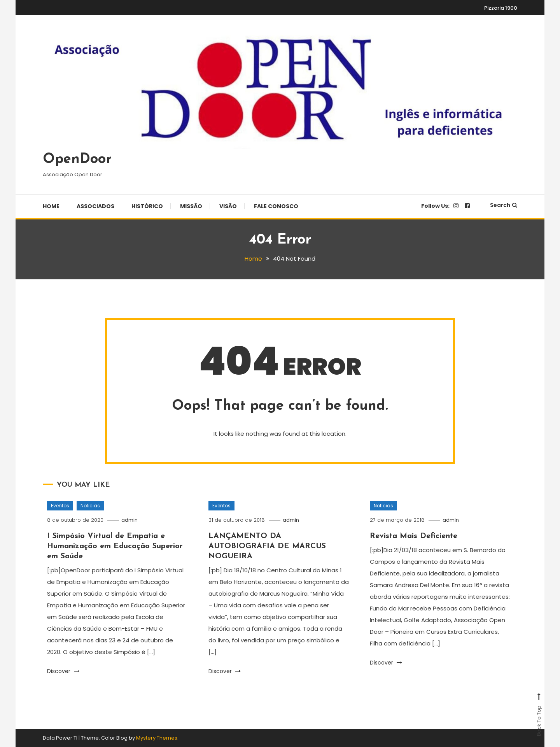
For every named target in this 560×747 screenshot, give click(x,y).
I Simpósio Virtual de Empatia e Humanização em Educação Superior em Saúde (115, 546)
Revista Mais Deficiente (414, 536)
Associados (95, 206)
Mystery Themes (157, 738)
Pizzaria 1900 (501, 8)
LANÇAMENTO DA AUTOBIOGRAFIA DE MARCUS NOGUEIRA (267, 546)
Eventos (60, 506)
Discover (63, 671)
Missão (191, 206)
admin (129, 520)
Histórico (147, 206)
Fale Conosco (276, 206)
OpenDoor (77, 160)
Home (51, 206)
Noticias (90, 506)
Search (504, 205)
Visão (228, 206)
